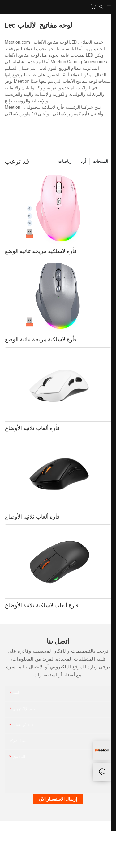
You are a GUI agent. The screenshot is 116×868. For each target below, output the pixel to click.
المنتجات (101, 161)
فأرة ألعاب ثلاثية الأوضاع (32, 428)
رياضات (65, 161)
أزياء (82, 161)
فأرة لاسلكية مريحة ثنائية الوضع (41, 251)
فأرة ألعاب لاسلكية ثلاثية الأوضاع (42, 605)
